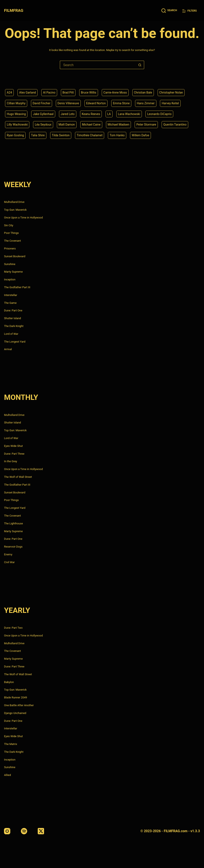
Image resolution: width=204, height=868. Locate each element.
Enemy (8, 554)
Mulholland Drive (14, 202)
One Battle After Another (19, 705)
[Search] (169, 11)
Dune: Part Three (14, 454)
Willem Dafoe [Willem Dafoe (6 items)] (140, 135)
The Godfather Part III (17, 287)
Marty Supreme (13, 272)
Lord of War (11, 334)
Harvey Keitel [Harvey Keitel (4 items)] (170, 103)
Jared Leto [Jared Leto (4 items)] (68, 114)
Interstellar (11, 295)
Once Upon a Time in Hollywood (23, 218)
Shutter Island (12, 318)
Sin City (9, 225)
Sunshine (10, 264)
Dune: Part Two (13, 628)
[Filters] (190, 11)
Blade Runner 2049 (15, 697)
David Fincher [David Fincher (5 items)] (42, 103)
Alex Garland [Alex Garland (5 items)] (28, 92)
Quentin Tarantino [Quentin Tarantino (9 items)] (175, 125)
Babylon (9, 682)
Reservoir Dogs (13, 547)
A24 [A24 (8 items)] (9, 92)
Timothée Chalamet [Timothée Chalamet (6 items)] (90, 135)
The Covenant (12, 241)
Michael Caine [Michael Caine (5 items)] (91, 125)
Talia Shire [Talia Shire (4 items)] (38, 135)
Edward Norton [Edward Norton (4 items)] (96, 103)
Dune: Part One (13, 310)
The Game (10, 303)
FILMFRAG (14, 10)
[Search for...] (98, 65)
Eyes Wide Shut (13, 446)
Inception (10, 279)
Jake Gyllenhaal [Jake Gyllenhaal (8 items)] (43, 114)
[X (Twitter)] (41, 831)
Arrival (8, 349)
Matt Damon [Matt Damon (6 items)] (67, 125)
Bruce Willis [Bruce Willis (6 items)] (89, 92)
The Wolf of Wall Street (18, 477)
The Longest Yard (15, 342)
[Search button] (140, 65)
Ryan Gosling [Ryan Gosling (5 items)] (15, 135)
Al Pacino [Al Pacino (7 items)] (49, 92)
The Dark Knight (14, 326)
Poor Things (11, 233)
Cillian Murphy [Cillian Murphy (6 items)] (16, 103)
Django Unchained (15, 713)
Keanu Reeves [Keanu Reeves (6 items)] (91, 114)
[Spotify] (24, 831)
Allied (7, 775)
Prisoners (10, 248)
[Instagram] (7, 831)
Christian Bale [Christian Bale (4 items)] (143, 92)
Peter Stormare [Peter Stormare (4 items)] (146, 125)
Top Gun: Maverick (15, 210)
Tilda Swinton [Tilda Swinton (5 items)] (61, 135)
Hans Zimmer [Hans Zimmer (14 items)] (146, 103)
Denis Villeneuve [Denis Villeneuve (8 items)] (68, 103)
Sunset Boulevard (15, 256)
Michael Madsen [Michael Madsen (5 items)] (119, 125)
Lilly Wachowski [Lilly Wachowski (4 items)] (17, 125)
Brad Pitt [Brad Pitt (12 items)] (68, 92)
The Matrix (11, 744)
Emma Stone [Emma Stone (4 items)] (121, 103)
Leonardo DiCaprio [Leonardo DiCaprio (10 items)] (159, 114)
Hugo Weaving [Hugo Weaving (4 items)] (16, 114)
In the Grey (11, 461)
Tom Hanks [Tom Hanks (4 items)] (117, 135)
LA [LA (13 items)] (109, 114)
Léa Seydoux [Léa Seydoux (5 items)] (43, 125)
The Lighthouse (13, 523)
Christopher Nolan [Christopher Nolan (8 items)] (171, 92)
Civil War (9, 562)
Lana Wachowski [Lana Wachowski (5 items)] (129, 114)
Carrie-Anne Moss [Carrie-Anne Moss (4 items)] (115, 92)
